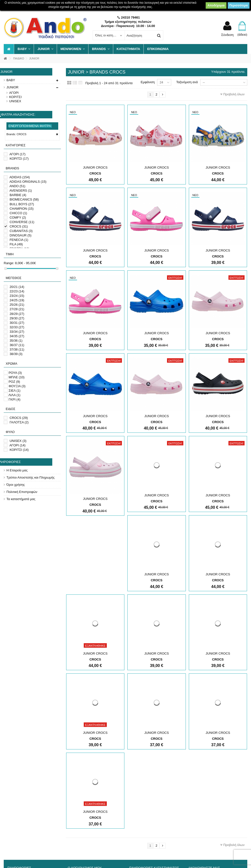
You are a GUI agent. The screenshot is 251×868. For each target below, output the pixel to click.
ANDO (17, 186)
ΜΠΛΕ (17, 377)
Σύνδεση (227, 35)
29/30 (17, 318)
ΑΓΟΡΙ (14, 93)
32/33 (17, 327)
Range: (9, 263)
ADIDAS (20, 177)
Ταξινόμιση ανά (187, 82)
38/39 (16, 354)
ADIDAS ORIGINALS (28, 182)
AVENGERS (21, 191)
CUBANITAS (21, 231)
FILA (16, 244)
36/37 (17, 345)
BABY (11, 80)
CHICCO (18, 213)
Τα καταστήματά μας (21, 499)
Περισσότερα (239, 5)
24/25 (17, 300)
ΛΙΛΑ (14, 395)
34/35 (17, 336)
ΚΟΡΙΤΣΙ (15, 97)
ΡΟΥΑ (15, 373)
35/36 (16, 341)
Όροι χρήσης (16, 485)
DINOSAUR (21, 235)
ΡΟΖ (14, 382)
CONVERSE (22, 222)
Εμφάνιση (148, 82)
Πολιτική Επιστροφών (22, 492)
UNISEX (15, 101)
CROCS (19, 226)
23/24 (17, 296)
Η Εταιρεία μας (17, 470)
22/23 (17, 291)
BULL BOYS (22, 204)
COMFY (18, 217)
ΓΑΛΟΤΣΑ (19, 422)
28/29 (17, 314)
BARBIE (18, 195)
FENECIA (19, 240)
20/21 (17, 287)
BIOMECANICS (24, 199)
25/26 (17, 305)
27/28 (17, 309)
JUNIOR (12, 87)
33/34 (17, 332)
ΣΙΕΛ (15, 391)
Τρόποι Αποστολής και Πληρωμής (30, 477)
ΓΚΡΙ (15, 399)
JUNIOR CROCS (95, 167)
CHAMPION (22, 209)
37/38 (17, 349)
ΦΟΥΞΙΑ (17, 386)
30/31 (17, 323)
